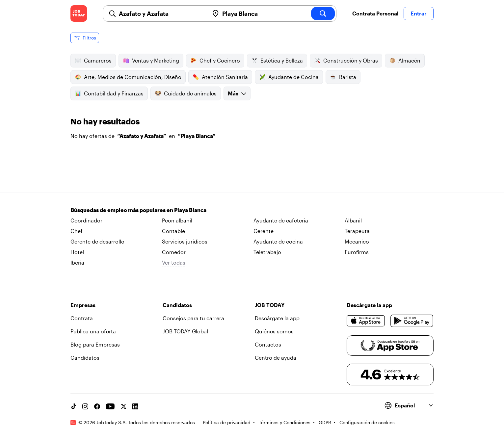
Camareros (93, 61)
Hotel (77, 252)
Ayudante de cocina (278, 241)
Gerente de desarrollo (97, 241)
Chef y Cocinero (215, 61)
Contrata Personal (375, 13)
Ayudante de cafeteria (281, 220)
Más (237, 93)
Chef (77, 231)
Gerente (264, 231)
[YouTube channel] (110, 406)
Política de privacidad (227, 422)
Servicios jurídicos (185, 241)
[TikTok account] (73, 406)
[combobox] (161, 13)
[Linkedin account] (135, 406)
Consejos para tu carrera (193, 318)
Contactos (268, 344)
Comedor (174, 252)
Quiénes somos (274, 331)
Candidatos (85, 358)
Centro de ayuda (276, 358)
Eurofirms (357, 252)
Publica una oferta (93, 331)
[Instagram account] (85, 406)
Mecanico (357, 241)
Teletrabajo (267, 252)
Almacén (405, 61)
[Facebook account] (97, 406)
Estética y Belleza (277, 61)
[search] (323, 13)
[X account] (123, 406)
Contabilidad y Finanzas (109, 93)
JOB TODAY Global (185, 331)
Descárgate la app (277, 318)
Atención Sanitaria (220, 77)
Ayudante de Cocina (289, 77)
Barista (343, 77)
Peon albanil (177, 220)
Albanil (353, 220)
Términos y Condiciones (285, 422)
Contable (173, 231)
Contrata (82, 318)
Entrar (419, 13)
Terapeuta (357, 231)
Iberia (77, 262)
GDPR (325, 422)
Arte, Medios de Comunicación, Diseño (128, 77)
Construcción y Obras (346, 61)
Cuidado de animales (186, 93)
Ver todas (174, 262)
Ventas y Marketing (151, 61)
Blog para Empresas (95, 344)
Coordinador (86, 220)
